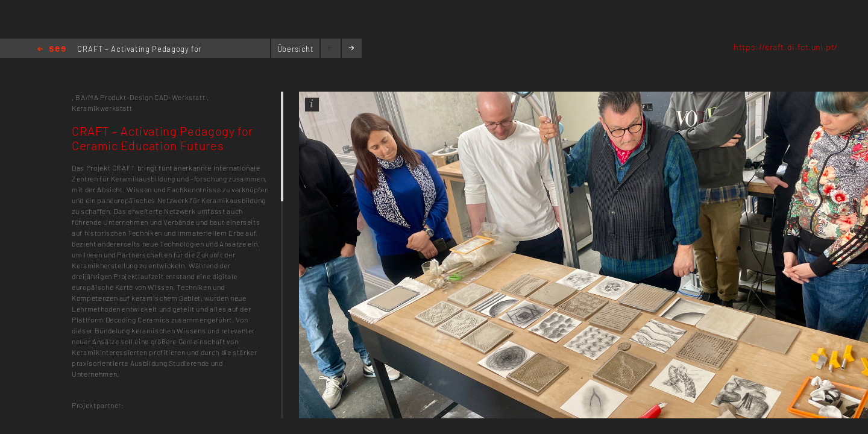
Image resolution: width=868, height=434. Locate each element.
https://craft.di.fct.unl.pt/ (786, 47)
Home (52, 50)
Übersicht (296, 49)
